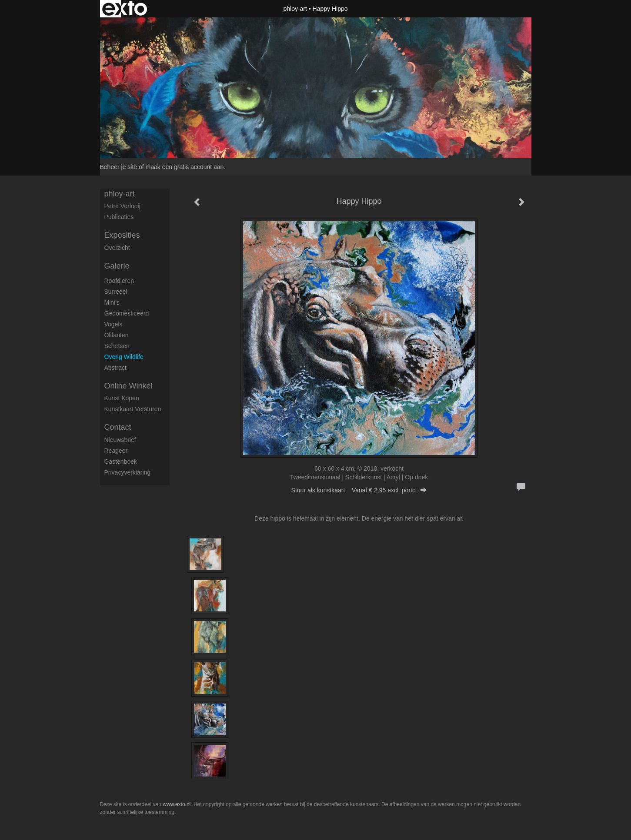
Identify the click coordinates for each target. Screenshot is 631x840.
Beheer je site (119, 167)
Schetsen (117, 346)
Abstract (115, 368)
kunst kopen (122, 398)
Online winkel (129, 386)
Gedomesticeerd (127, 313)
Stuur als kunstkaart (359, 490)
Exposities (122, 235)
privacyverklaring (128, 472)
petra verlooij (122, 206)
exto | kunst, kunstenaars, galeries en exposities (125, 9)
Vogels (114, 324)
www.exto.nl (177, 804)
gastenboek (121, 462)
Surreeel (116, 292)
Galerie (117, 266)
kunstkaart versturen (133, 409)
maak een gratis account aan (185, 167)
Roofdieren (119, 281)
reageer (116, 451)
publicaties (119, 217)
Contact (118, 427)
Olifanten (117, 335)
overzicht (117, 248)
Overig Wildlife (124, 357)
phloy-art (295, 9)
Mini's (112, 302)
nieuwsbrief (120, 440)
